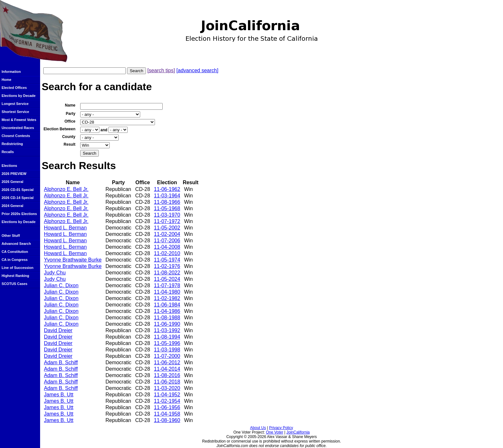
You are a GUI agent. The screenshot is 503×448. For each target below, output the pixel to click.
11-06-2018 (167, 382)
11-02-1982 (167, 298)
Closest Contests (16, 136)
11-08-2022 (167, 273)
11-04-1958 (167, 414)
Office (70, 121)
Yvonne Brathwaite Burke (73, 260)
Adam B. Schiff (61, 362)
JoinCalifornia (298, 432)
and (104, 130)
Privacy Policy (281, 428)
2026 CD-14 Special (18, 198)
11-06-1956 (167, 407)
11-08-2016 (167, 375)
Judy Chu (55, 273)
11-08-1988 (167, 318)
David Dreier (58, 330)
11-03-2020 (167, 388)
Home (6, 80)
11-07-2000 (167, 356)
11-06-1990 (167, 324)
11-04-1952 (167, 395)
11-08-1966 (167, 202)
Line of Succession (17, 268)
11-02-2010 (167, 253)
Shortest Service (15, 112)
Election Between (60, 129)
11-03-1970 (167, 215)
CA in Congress (15, 260)
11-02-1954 (167, 401)
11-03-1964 (167, 196)
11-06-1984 (167, 305)
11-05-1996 (167, 343)
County (69, 137)
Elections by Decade (19, 96)
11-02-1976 (167, 266)
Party (71, 114)
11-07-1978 (167, 285)
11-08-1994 (167, 337)
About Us (258, 428)
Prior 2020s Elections (19, 214)
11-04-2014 (167, 369)
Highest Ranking (15, 276)
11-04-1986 (167, 311)
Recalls (8, 152)
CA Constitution (15, 252)
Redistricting (12, 144)
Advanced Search (16, 244)
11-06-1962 (167, 189)
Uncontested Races (18, 128)
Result (69, 144)
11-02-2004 (167, 234)
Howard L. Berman (65, 228)
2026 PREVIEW (14, 174)
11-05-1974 (167, 260)
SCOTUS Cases (14, 284)
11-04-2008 (167, 247)
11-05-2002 (167, 228)
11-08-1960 (167, 420)
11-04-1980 (167, 292)
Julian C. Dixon (61, 285)
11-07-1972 (167, 221)
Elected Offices (14, 88)
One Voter (275, 432)
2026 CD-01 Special (18, 190)
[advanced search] (197, 70)
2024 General (13, 206)
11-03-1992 (167, 330)
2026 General (13, 182)
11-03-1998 (167, 350)
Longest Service (15, 104)
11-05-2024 (167, 279)
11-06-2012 (167, 362)
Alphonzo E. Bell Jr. (66, 189)
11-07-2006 (167, 241)
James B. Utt (59, 395)
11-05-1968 (167, 208)
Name (70, 105)
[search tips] (161, 70)
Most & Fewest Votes (19, 120)
